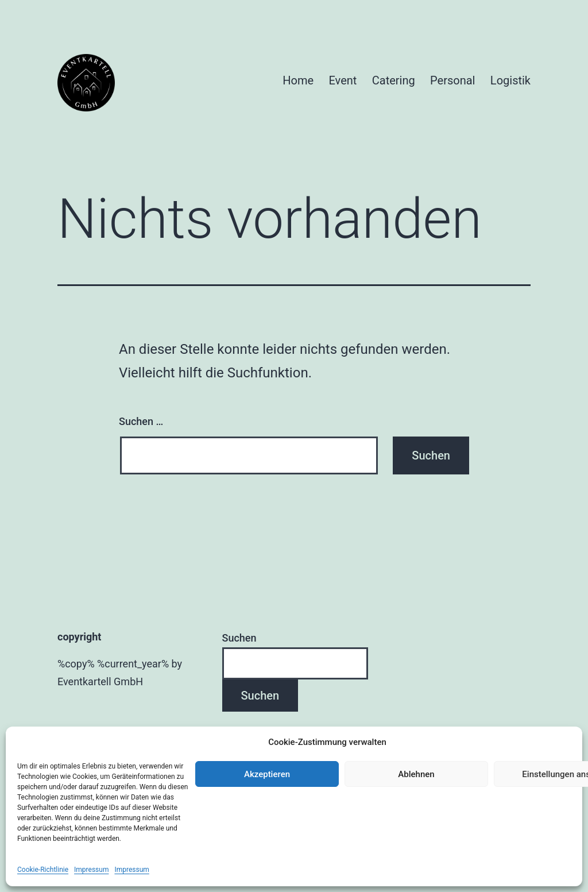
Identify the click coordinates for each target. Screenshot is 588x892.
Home (298, 80)
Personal (452, 80)
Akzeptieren (267, 774)
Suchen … (141, 421)
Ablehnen (416, 774)
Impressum (91, 870)
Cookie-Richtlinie (43, 870)
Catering (394, 80)
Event (343, 80)
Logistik (510, 80)
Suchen (239, 638)
